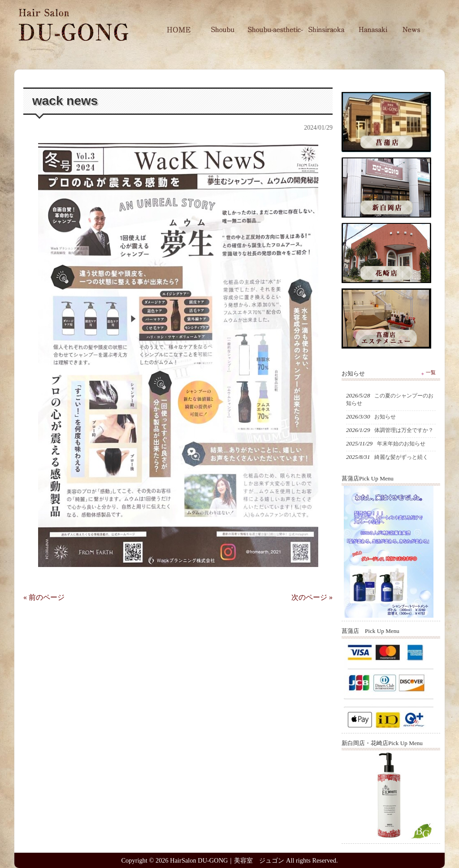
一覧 (431, 373)
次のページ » (312, 597)
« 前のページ (44, 597)
